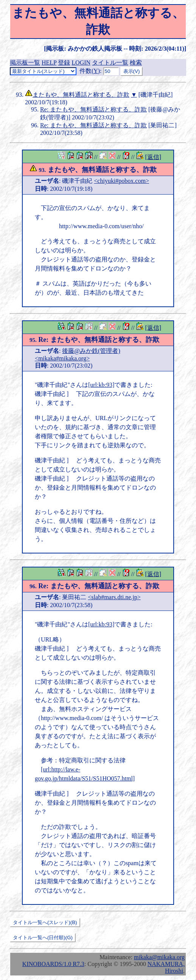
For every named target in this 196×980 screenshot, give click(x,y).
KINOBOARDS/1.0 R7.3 (53, 964)
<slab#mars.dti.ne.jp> (114, 597)
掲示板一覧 (25, 63)
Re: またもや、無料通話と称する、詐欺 (93, 109)
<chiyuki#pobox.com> (121, 181)
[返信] (153, 157)
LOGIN (81, 63)
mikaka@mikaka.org (159, 957)
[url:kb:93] (101, 385)
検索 (136, 63)
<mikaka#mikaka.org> (62, 358)
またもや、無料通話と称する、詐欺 (81, 95)
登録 (64, 63)
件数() (90, 71)
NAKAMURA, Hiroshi (166, 967)
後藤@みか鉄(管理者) (91, 351)
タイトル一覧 (110, 63)
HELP (49, 63)
